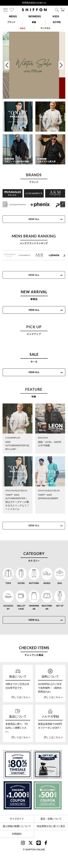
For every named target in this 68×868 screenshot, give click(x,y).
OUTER (21, 583)
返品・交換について (51, 819)
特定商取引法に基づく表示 (51, 826)
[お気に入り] (12, 10)
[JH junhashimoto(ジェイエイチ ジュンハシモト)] (14, 205)
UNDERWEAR (34, 607)
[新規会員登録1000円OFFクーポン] (18, 795)
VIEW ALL (33, 219)
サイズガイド (17, 819)
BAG (60, 583)
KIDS (56, 16)
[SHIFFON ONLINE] (34, 10)
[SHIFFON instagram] (23, 843)
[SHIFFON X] (31, 843)
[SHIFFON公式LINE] (39, 843)
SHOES (47, 583)
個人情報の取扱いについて (17, 826)
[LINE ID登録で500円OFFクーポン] (48, 795)
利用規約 (17, 834)
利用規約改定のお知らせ (34, 3)
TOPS (8, 583)
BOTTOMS (34, 583)
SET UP (60, 606)
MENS (13, 16)
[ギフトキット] (48, 764)
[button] (62, 204)
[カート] (63, 10)
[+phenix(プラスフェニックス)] (39, 205)
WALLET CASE (21, 607)
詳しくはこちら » (21, 697)
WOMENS (35, 16)
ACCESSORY (8, 607)
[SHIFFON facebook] (46, 843)
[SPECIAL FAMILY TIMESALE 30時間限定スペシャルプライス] (18, 764)
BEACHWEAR (47, 607)
